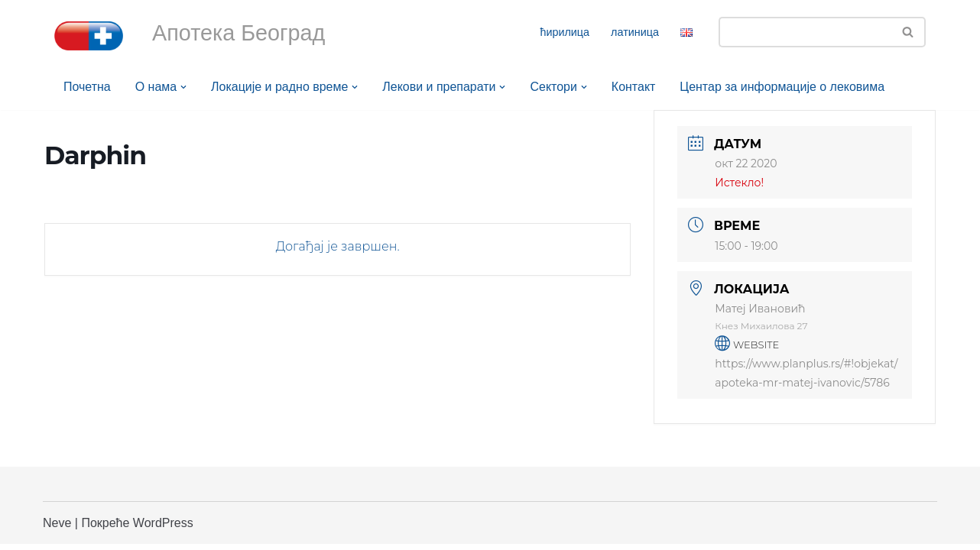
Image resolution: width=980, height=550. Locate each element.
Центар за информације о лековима (784, 87)
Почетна (87, 87)
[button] (183, 87)
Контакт (634, 87)
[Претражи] (805, 32)
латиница (635, 32)
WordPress (163, 529)
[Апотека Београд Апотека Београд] (89, 36)
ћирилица (565, 32)
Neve (57, 529)
